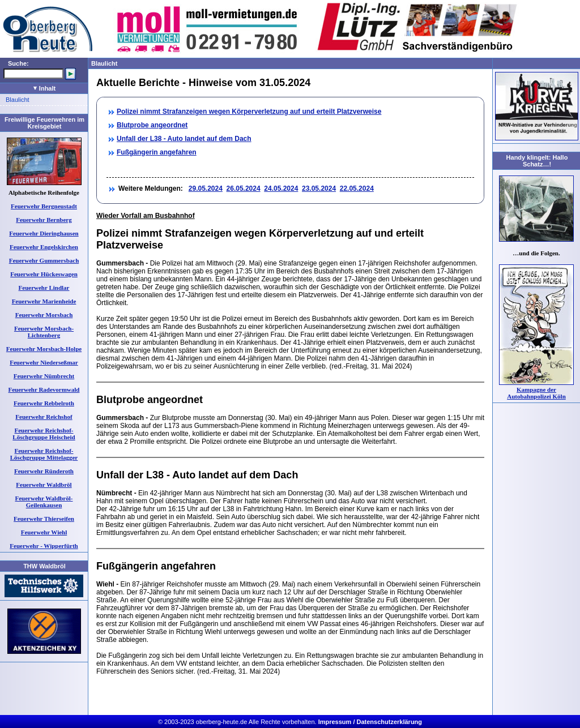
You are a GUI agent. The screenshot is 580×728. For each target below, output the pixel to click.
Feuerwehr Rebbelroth (44, 403)
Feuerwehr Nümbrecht (44, 376)
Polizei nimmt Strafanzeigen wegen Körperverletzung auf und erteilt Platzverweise (249, 112)
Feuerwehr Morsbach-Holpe (44, 349)
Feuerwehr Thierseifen (44, 519)
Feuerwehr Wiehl (44, 532)
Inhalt (44, 88)
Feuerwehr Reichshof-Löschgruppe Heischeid (44, 434)
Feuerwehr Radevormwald (44, 389)
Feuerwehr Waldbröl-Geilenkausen (44, 502)
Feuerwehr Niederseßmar (44, 362)
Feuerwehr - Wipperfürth (44, 546)
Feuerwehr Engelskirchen (44, 247)
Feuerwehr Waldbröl (44, 485)
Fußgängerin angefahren (157, 152)
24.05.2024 (281, 189)
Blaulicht (18, 100)
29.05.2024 (206, 189)
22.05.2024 (357, 189)
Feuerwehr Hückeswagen (44, 274)
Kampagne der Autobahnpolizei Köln (536, 393)
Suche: (18, 63)
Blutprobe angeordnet (152, 125)
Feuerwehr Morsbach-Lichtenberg (44, 332)
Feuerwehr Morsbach (44, 315)
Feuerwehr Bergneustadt (44, 206)
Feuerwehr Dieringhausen (44, 233)
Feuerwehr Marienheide (44, 301)
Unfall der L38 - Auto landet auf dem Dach (184, 139)
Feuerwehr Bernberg (44, 220)
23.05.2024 (319, 189)
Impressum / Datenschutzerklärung (370, 722)
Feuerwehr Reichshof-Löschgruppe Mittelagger (44, 454)
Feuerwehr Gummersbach (44, 260)
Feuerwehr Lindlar (44, 288)
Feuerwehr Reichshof (44, 417)
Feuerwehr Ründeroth (44, 471)
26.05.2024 (244, 189)
